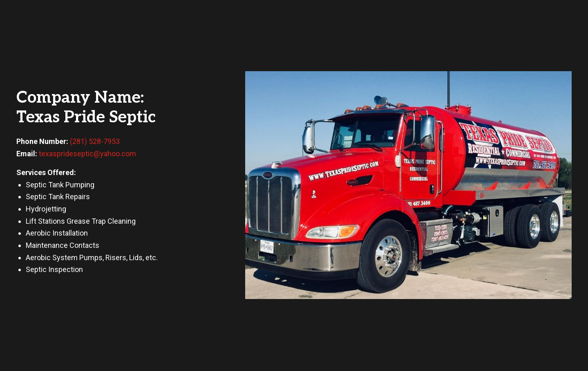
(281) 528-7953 (95, 141)
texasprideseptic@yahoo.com (87, 154)
